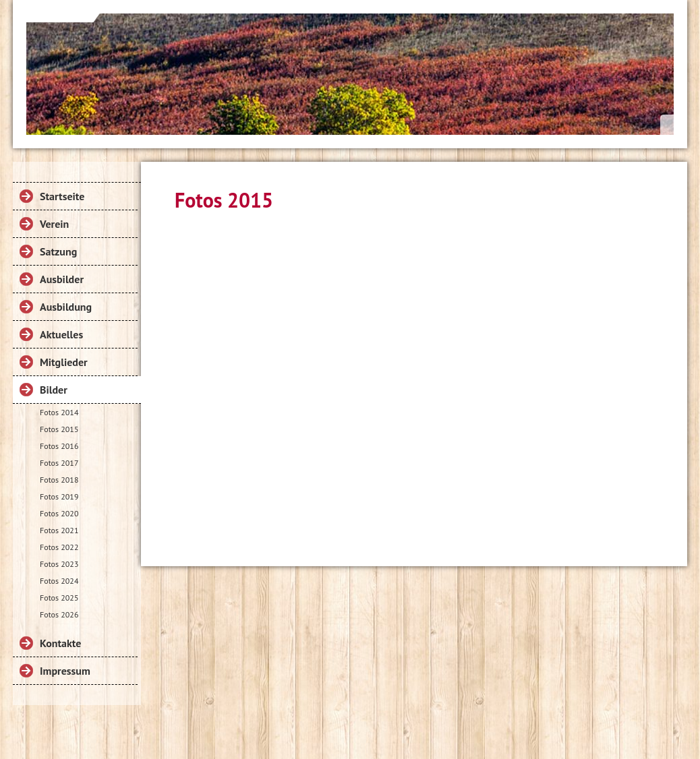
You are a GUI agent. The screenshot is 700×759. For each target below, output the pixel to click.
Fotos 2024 (59, 581)
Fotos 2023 (59, 564)
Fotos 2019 (59, 496)
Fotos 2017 (59, 463)
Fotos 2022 (59, 547)
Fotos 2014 (59, 412)
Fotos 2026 (59, 614)
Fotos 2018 (59, 480)
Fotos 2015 (59, 429)
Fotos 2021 (59, 530)
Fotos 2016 (59, 446)
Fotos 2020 (59, 513)
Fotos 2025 (59, 598)
